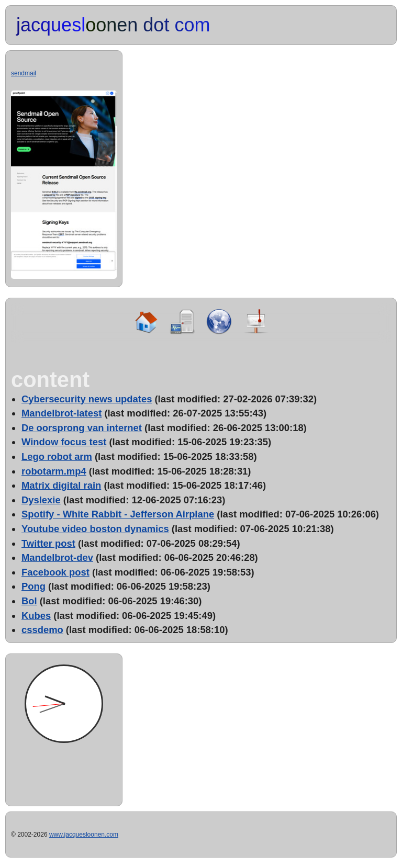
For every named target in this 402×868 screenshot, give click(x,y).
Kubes (36, 616)
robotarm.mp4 (54, 471)
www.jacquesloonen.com (84, 835)
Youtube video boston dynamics (95, 529)
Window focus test (64, 442)
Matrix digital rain (61, 485)
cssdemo (42, 630)
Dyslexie (41, 500)
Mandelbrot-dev (57, 557)
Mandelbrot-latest (62, 413)
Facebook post (55, 572)
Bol (29, 601)
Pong (33, 586)
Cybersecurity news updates (87, 399)
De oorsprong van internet (82, 428)
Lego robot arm (57, 456)
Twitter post (48, 543)
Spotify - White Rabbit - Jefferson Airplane (118, 514)
